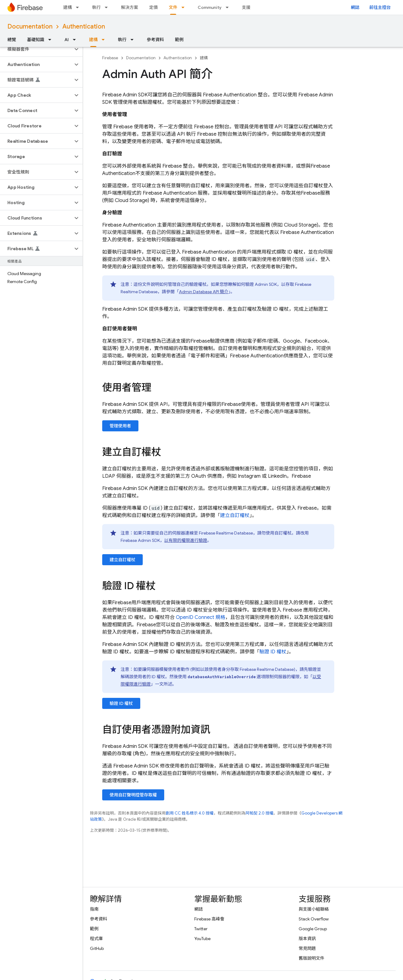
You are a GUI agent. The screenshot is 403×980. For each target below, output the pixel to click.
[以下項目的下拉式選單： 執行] (108, 7)
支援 (246, 7)
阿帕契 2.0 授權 (260, 813)
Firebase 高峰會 (209, 919)
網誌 (355, 7)
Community (210, 7)
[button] (36, 49)
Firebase (110, 58)
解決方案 (130, 7)
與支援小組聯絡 (314, 909)
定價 (153, 7)
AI (67, 40)
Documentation (30, 27)
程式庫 (96, 939)
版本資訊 (307, 939)
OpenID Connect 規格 (201, 617)
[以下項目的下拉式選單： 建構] (79, 7)
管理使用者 (120, 426)
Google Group (313, 929)
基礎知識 (36, 40)
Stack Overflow (314, 919)
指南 (94, 909)
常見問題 (307, 948)
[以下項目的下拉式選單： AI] (76, 40)
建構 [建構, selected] (93, 40)
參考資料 (155, 40)
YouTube (202, 939)
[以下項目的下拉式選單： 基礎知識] (52, 40)
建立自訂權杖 (235, 515)
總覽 (12, 40)
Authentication (84, 27)
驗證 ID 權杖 (273, 652)
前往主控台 (380, 7)
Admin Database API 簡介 (204, 292)
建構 (68, 7)
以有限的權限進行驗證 (186, 540)
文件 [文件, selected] (173, 7)
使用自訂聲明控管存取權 (133, 795)
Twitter (201, 929)
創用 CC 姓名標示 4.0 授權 (190, 813)
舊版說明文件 (312, 958)
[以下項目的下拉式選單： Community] (229, 7)
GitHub (97, 948)
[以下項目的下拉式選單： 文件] (185, 7)
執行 (96, 7)
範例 (179, 40)
